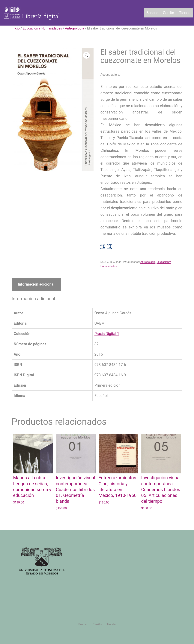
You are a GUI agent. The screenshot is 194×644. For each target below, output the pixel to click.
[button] (86, 55)
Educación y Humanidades (42, 28)
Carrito (169, 13)
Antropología (75, 28)
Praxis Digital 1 (107, 334)
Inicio (16, 28)
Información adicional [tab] (36, 284)
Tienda (185, 13)
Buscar (152, 13)
